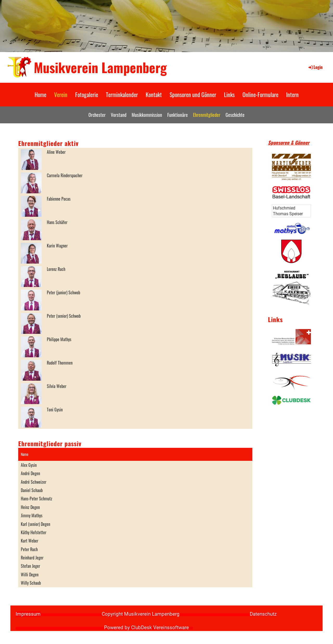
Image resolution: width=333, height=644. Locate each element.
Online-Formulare (260, 94)
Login (315, 67)
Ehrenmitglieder (207, 115)
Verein (61, 94)
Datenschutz (263, 614)
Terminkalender (122, 94)
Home (40, 94)
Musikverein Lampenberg (100, 67)
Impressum (28, 614)
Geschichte (235, 115)
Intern (292, 94)
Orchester (97, 115)
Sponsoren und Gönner (193, 94)
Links (229, 94)
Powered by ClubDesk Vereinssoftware (146, 628)
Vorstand (119, 115)
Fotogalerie (87, 94)
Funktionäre (178, 115)
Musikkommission (147, 115)
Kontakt (154, 94)
